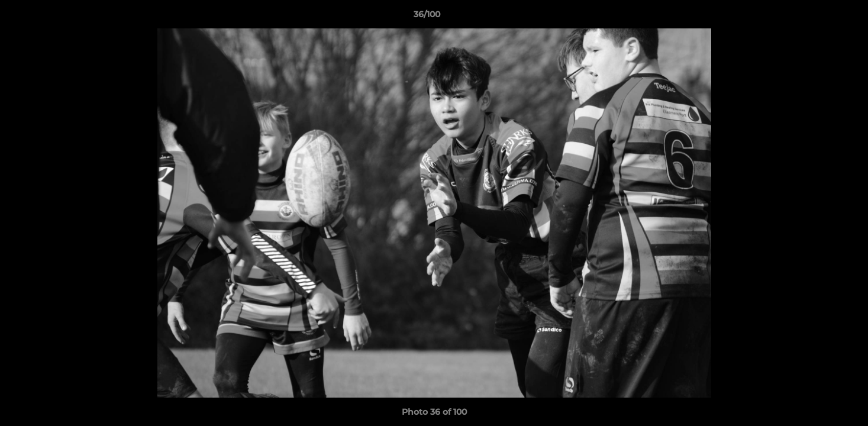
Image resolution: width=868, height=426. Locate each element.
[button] (818, 17)
